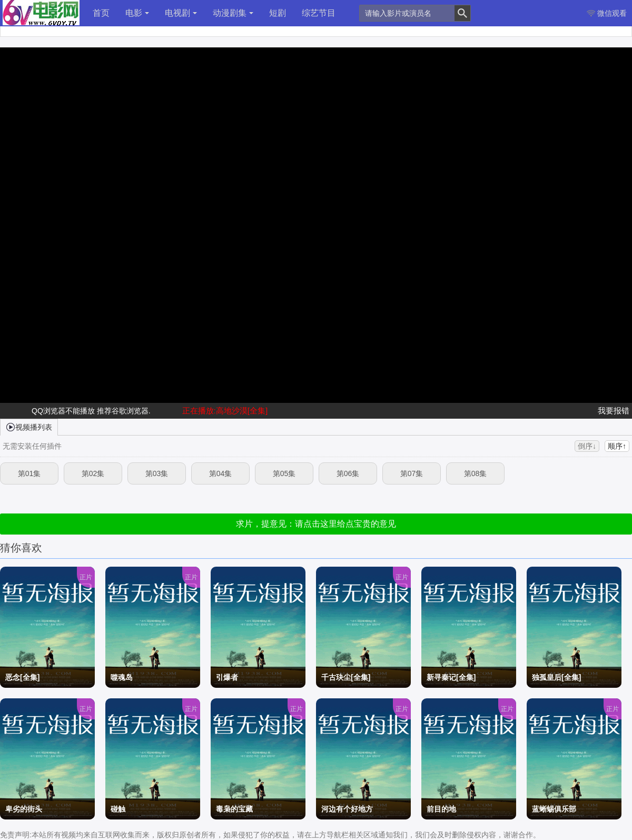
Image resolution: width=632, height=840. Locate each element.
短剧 (278, 13)
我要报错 (614, 411)
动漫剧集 (233, 13)
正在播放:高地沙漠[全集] (225, 411)
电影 (137, 13)
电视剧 (181, 13)
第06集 (348, 473)
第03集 (157, 473)
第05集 (284, 473)
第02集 (93, 473)
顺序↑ (617, 446)
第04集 (221, 473)
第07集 (412, 473)
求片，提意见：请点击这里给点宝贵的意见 (316, 524)
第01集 (29, 473)
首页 (101, 13)
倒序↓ (587, 446)
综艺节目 (319, 13)
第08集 (476, 473)
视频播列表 (29, 427)
